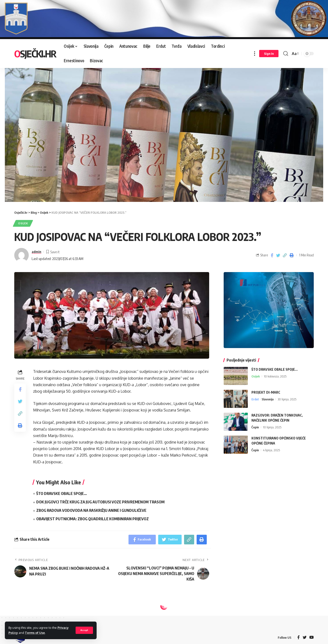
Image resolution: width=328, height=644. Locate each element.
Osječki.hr (35, 54)
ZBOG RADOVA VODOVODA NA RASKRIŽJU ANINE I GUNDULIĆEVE (91, 510)
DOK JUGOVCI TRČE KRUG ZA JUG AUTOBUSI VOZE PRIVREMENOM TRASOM (100, 502)
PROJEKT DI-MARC (266, 392)
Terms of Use (35, 633)
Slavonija (268, 399)
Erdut (255, 399)
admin (36, 252)
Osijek (23, 223)
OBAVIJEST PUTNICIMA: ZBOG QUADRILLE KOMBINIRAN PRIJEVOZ (93, 519)
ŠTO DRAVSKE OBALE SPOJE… (62, 493)
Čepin (255, 427)
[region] (164, 130)
